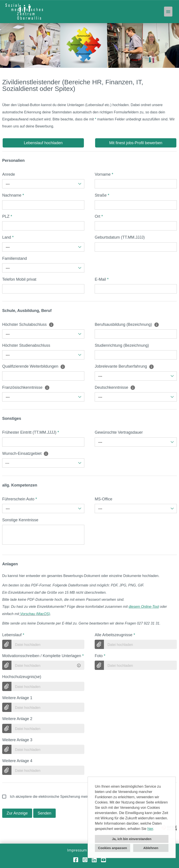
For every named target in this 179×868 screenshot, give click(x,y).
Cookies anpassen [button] (113, 848)
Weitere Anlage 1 (17, 698)
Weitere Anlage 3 (17, 740)
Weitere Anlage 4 (17, 761)
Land (8, 237)
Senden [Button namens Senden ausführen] (44, 813)
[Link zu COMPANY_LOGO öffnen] (24, 12)
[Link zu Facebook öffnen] (76, 860)
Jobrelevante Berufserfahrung (124, 366)
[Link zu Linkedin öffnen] (94, 860)
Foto (100, 656)
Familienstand (15, 258)
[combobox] (43, 184)
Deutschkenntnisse (115, 387)
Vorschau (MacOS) (35, 614)
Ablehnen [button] (151, 848)
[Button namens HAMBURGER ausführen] (168, 12)
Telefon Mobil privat (19, 279)
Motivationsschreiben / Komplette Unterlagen (43, 656)
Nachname (13, 195)
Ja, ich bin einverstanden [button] (132, 839)
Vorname (104, 174)
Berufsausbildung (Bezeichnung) (127, 324)
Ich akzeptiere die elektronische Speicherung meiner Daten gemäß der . (79, 797)
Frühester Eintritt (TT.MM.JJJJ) (31, 432)
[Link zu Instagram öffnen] (85, 860)
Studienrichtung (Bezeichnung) (122, 345)
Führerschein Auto (20, 499)
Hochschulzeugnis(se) (22, 677)
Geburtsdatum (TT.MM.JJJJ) (120, 237)
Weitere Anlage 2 (17, 719)
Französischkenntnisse (26, 387)
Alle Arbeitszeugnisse (115, 635)
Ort (99, 216)
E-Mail (102, 279)
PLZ (7, 216)
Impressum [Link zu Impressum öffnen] (77, 850)
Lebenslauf (13, 635)
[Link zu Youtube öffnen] (103, 860)
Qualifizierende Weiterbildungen (34, 366)
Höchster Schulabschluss (28, 324)
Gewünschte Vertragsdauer (119, 432)
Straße (102, 195)
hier (150, 829)
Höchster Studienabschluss (26, 345)
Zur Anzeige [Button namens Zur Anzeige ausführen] (17, 813)
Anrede (9, 174)
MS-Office (103, 499)
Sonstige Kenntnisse (20, 520)
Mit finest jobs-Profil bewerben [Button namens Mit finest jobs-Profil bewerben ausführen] (136, 143)
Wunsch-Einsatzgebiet (25, 453)
